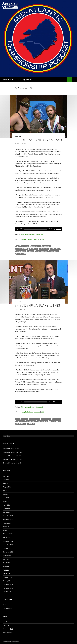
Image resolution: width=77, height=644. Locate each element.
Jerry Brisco (34, 249)
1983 (18, 246)
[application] (38, 229)
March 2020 (7, 574)
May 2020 (6, 566)
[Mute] (54, 229)
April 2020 (6, 570)
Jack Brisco (47, 246)
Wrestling (31, 424)
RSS (42, 239)
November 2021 (8, 519)
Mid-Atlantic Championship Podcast (18, 79)
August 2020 (7, 556)
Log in (5, 622)
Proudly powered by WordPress (12, 642)
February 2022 (8, 509)
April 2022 (6, 501)
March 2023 (7, 483)
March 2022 (7, 505)
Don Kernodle (36, 246)
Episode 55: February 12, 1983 (12, 459)
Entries (7, 625)
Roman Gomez (54, 251)
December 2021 (8, 516)
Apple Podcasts (28, 239)
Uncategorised (8, 608)
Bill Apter (25, 419)
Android (37, 239)
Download (39, 234)
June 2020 (6, 563)
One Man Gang (21, 251)
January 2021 (7, 537)
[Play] (17, 229)
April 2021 (6, 530)
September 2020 (8, 552)
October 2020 (7, 548)
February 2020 (8, 577)
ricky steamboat (42, 251)
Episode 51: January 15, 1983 (38, 140)
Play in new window (28, 234)
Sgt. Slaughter (21, 254)
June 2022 (6, 494)
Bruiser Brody (35, 419)
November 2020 (8, 545)
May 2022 (6, 498)
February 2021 (8, 534)
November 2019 (8, 588)
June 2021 (6, 527)
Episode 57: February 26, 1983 (12, 452)
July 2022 (6, 491)
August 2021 (7, 523)
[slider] (36, 229)
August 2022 (7, 487)
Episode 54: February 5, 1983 (12, 463)
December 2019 (8, 584)
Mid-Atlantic (44, 249)
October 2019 (7, 592)
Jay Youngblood (22, 249)
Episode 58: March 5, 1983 (11, 448)
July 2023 (6, 476)
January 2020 (7, 581)
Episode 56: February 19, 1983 (12, 456)
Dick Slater (25, 246)
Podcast (18, 137)
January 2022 (7, 512)
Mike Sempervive (56, 249)
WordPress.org (8, 632)
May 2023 (6, 480)
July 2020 (6, 559)
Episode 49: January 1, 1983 (37, 305)
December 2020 (8, 541)
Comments (8, 629)
